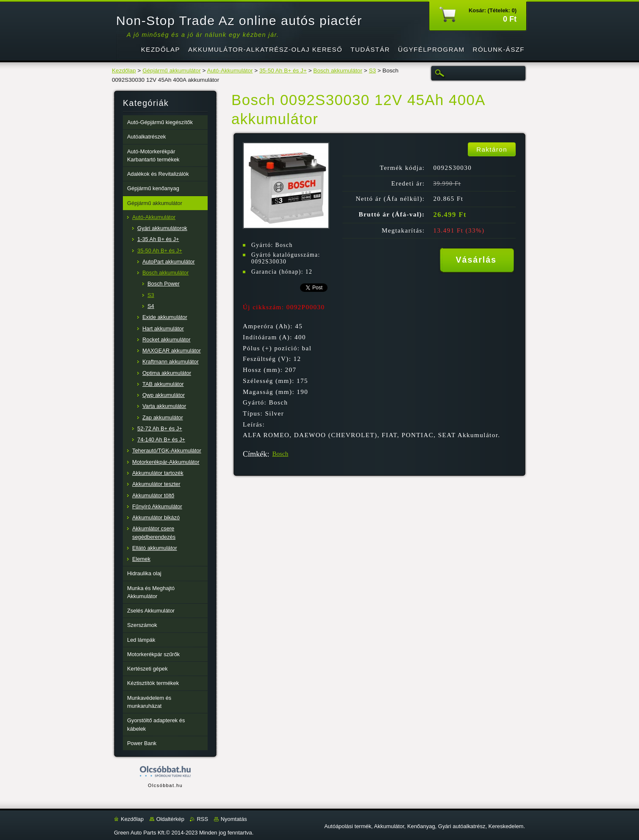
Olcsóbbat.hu (165, 785)
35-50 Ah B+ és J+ (283, 71)
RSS (202, 819)
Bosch (280, 454)
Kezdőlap (124, 71)
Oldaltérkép (170, 819)
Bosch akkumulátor (338, 71)
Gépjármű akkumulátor (172, 71)
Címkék (255, 454)
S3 (372, 71)
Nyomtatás (234, 819)
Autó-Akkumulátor (230, 71)
